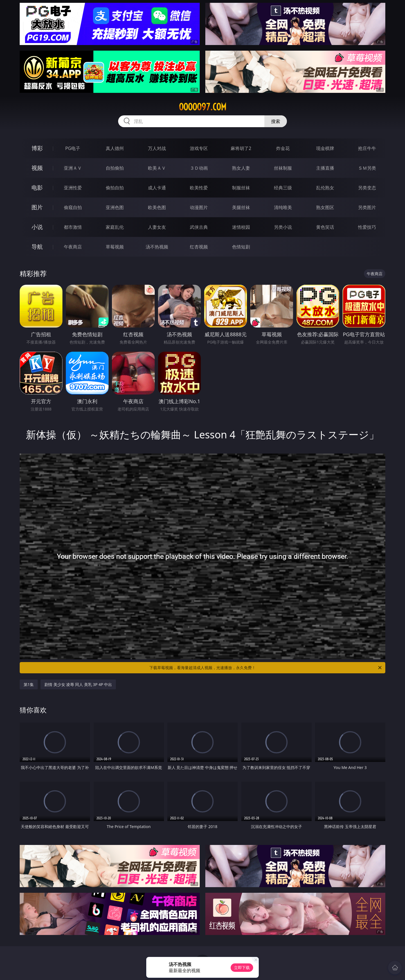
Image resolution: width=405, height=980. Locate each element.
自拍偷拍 (115, 168)
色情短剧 (241, 247)
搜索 (276, 121)
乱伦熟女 (325, 188)
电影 (37, 188)
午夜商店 (73, 247)
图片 (37, 207)
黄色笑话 (325, 227)
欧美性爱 (199, 188)
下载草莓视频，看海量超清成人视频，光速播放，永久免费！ (266, 668)
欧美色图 (157, 207)
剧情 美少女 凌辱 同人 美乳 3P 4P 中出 (78, 684)
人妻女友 (157, 227)
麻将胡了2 (241, 148)
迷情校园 (241, 227)
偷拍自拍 (115, 188)
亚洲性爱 (73, 188)
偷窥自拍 (73, 207)
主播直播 (325, 168)
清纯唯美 (283, 207)
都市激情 (73, 227)
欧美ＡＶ (157, 168)
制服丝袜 (241, 188)
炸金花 (283, 148)
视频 (37, 168)
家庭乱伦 (115, 227)
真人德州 (115, 148)
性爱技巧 (367, 227)
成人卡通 (157, 188)
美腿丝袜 (241, 207)
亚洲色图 (115, 207)
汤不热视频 (157, 247)
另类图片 (367, 207)
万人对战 (157, 148)
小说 (37, 227)
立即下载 (242, 967)
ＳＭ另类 (367, 168)
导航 (37, 247)
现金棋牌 (325, 148)
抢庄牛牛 (367, 148)
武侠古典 (199, 227)
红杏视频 (199, 247)
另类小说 (283, 227)
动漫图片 (199, 207)
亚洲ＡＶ (73, 168)
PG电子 (73, 148)
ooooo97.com (203, 107)
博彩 (37, 148)
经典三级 (283, 188)
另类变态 (367, 188)
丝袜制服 (283, 168)
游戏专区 (199, 148)
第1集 (29, 684)
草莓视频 (115, 247)
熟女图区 (325, 207)
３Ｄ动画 (199, 168)
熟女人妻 (241, 168)
